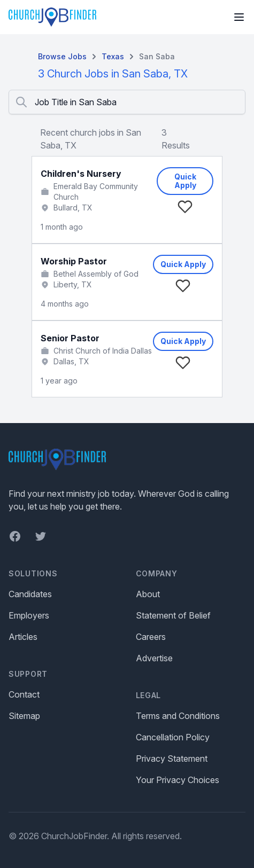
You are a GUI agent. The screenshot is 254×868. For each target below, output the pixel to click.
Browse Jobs (62, 56)
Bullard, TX (73, 208)
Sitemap (24, 716)
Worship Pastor (74, 261)
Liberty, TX (73, 284)
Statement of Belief (173, 615)
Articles (23, 637)
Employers (29, 615)
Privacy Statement (172, 758)
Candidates (30, 594)
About (148, 594)
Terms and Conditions (178, 716)
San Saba (157, 56)
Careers (151, 637)
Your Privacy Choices (178, 780)
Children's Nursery (81, 174)
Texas (113, 56)
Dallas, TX (71, 361)
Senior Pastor (70, 338)
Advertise (154, 658)
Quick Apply (185, 181)
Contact (24, 694)
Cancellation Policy (173, 737)
